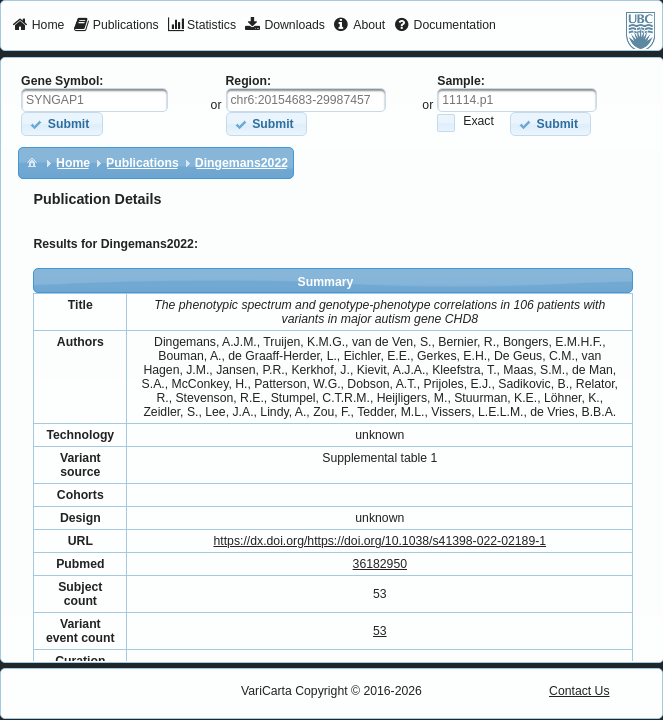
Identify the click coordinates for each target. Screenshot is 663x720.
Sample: (461, 81)
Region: (249, 81)
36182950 (380, 564)
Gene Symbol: (62, 81)
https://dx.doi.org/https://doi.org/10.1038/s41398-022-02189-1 (379, 541)
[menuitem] (38, 26)
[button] (61, 123)
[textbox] (94, 100)
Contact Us (579, 691)
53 (380, 631)
